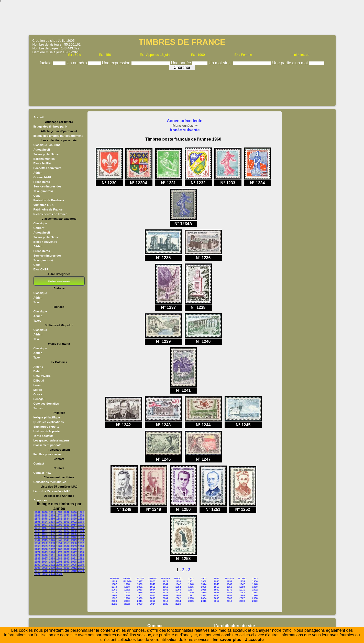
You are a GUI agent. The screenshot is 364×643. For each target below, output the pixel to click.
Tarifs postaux (43, 436)
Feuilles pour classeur (49, 454)
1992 (81, 559)
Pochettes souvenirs (47, 168)
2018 (67, 571)
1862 (81, 513)
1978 (81, 552)
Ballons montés (44, 159)
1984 (74, 556)
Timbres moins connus (59, 281)
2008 (45, 568)
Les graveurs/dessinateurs (52, 440)
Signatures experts (46, 427)
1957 (81, 543)
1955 (67, 543)
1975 (59, 552)
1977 (74, 552)
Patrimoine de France (48, 209)
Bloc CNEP (41, 269)
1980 (45, 556)
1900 (59, 522)
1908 (52, 525)
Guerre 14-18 (42, 177)
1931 (45, 534)
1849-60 (114, 578)
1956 (74, 543)
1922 (81, 528)
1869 (52, 516)
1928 (74, 531)
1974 (52, 552)
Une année (181, 63)
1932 (52, 534)
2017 (59, 571)
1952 (45, 543)
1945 (45, 540)
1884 (67, 519)
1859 (67, 513)
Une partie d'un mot (291, 63)
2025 (165, 604)
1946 (52, 540)
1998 (74, 562)
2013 (81, 568)
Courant (39, 228)
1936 (81, 534)
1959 (45, 546)
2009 (52, 568)
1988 (52, 559)
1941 (67, 537)
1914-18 (229, 578)
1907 (45, 525)
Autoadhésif (42, 150)
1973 (45, 552)
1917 (45, 528)
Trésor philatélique (46, 154)
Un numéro (77, 63)
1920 (67, 528)
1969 (67, 549)
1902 (74, 522)
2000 (37, 565)
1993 (37, 562)
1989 (59, 559)
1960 (52, 546)
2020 (81, 571)
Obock (38, 394)
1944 (37, 540)
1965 (37, 549)
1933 (59, 534)
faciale (46, 63)
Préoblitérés (42, 182)
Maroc (38, 390)
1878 (45, 519)
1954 (59, 543)
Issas (37, 385)
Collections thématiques (50, 482)
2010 (59, 568)
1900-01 (178, 578)
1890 (74, 519)
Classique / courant (47, 145)
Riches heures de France (50, 214)
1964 (81, 546)
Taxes (37, 321)
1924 (45, 531)
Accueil (39, 117)
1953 (52, 543)
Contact (39, 463)
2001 (45, 565)
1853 (59, 513)
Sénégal (39, 399)
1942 (74, 537)
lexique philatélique (47, 417)
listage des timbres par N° (51, 127)
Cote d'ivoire (42, 376)
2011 (67, 568)
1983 (67, 556)
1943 (81, 537)
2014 (37, 571)
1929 (81, 531)
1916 (37, 528)
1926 (59, 531)
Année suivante (184, 130)
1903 (81, 522)
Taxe (37, 302)
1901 (67, 522)
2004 (67, 565)
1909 (59, 525)
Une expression (117, 63)
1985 (81, 556)
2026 (178, 604)
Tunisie (38, 408)
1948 (67, 540)
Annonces (40, 500)
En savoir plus (227, 640)
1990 (67, 559)
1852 (52, 513)
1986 (37, 559)
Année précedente (185, 121)
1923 (37, 531)
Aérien (38, 173)
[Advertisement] (182, 19)
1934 (67, 534)
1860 (74, 513)
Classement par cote (47, 445)
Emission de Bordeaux (49, 200)
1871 (67, 516)
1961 (59, 546)
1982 (59, 556)
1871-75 (140, 578)
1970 (74, 549)
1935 (74, 534)
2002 (52, 565)
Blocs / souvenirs (45, 242)
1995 (52, 562)
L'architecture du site (234, 626)
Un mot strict (221, 63)
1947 (59, 540)
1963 (74, 546)
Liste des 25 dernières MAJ (52, 491)
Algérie (38, 367)
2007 (37, 568)
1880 (52, 519)
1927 (67, 531)
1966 (45, 549)
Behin (37, 371)
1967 (52, 549)
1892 (81, 519)
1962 (67, 546)
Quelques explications (49, 422)
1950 (81, 540)
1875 (74, 516)
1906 (37, 525)
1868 (45, 516)
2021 (37, 574)
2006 (81, 565)
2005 (74, 565)
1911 (67, 525)
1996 (59, 562)
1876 (81, 516)
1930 (37, 534)
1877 (37, 519)
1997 (67, 562)
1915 (81, 525)
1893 (37, 522)
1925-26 (127, 581)
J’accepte (254, 640)
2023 (52, 574)
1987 (45, 559)
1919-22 (242, 578)
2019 (74, 571)
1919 (59, 528)
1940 (59, 537)
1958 (37, 546)
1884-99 (165, 578)
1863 (37, 516)
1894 (45, 522)
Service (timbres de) (47, 186)
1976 (67, 552)
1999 (81, 562)
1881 (59, 519)
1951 (37, 543)
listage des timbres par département (58, 136)
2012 (74, 568)
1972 (37, 552)
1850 (45, 513)
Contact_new (42, 473)
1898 (52, 522)
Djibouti (39, 381)
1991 (74, 559)
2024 (59, 574)
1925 (52, 531)
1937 (37, 537)
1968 (59, 549)
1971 (81, 549)
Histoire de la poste (47, 431)
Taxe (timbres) (43, 191)
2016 (52, 571)
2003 (59, 565)
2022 (45, 574)
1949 (74, 540)
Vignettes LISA (44, 205)
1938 (45, 537)
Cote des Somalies (46, 404)
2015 (45, 571)
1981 (52, 556)
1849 (37, 513)
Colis (37, 196)
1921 (74, 528)
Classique (40, 223)
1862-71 (127, 578)
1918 (52, 528)
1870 (59, 516)
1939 (52, 537)
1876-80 (153, 578)
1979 (37, 556)
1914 (74, 525)
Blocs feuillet (42, 163)
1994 (45, 562)
